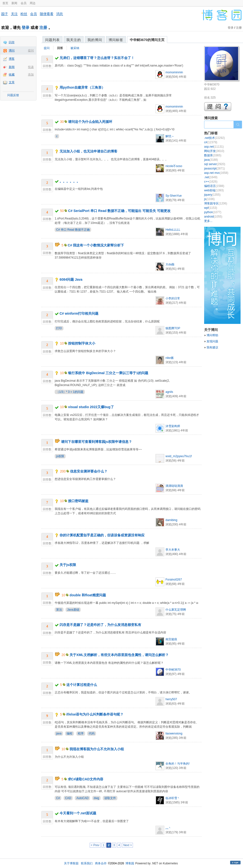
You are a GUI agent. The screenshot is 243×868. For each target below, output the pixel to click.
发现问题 (212, 341)
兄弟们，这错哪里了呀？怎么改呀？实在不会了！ (97, 58)
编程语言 (214, 186)
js (209, 199)
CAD (68, 798)
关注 (14, 14)
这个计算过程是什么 (82, 685)
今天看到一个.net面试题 (78, 813)
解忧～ (170, 136)
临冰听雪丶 (173, 798)
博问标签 (116, 40)
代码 (92, 733)
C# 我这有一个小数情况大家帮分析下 (96, 245)
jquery (212, 195)
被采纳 (75, 48)
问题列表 (52, 40)
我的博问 (95, 40)
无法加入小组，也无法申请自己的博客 (88, 151)
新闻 (14, 3)
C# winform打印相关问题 (79, 313)
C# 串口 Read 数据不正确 (73, 230)
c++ (211, 182)
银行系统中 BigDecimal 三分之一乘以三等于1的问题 (108, 373)
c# (211, 142)
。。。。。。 (70, 181)
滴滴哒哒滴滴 (174, 486)
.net (211, 177)
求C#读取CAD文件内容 (86, 779)
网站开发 (214, 151)
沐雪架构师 (173, 426)
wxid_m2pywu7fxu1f (179, 456)
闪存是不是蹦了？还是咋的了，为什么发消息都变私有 (100, 625)
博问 (12, 51)
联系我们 (87, 863)
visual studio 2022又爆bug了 (91, 407)
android (213, 217)
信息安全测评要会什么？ (89, 471)
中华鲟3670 (173, 670)
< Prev (95, 845)
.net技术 (214, 138)
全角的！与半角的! (178, 764)
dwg (96, 798)
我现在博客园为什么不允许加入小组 (97, 749)
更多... (208, 221)
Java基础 (73, 610)
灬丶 (168, 828)
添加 (31, 75)
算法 (59, 610)
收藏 (12, 75)
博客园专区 (216, 203)
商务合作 (101, 863)
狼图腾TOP (173, 328)
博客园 (130, 863)
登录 (26, 28)
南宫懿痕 (171, 639)
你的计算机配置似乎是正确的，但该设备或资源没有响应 (102, 535)
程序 (81, 733)
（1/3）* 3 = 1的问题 (70, 392)
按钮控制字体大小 (82, 343)
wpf (211, 208)
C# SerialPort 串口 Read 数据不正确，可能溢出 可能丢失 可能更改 (119, 211)
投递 (31, 67)
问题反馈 (13, 95)
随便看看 (47, 14)
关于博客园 (71, 863)
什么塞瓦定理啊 (176, 610)
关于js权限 (68, 565)
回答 (60, 48)
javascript (214, 169)
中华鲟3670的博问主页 (147, 40)
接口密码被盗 (78, 501)
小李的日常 (173, 298)
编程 (69, 733)
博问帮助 (212, 335)
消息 (60, 14)
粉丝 (24, 14)
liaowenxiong (174, 733)
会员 (24, 3)
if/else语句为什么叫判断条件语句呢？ (95, 714)
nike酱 (170, 358)
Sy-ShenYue (174, 196)
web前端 (214, 190)
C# (58, 798)
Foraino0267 (174, 580)
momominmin (174, 72)
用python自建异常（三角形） (82, 87)
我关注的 (74, 40)
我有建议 (212, 347)
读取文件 (110, 798)
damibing (171, 520)
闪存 (12, 42)
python (213, 212)
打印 (59, 328)
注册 (43, 28)
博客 (12, 59)
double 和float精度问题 (88, 595)
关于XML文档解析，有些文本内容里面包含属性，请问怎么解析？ (119, 655)
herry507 (171, 699)
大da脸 (170, 264)
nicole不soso (174, 166)
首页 (5, 3)
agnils (169, 392)
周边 (33, 3)
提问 (31, 51)
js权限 (60, 456)
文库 (12, 82)
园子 (5, 14)
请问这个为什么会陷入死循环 (90, 122)
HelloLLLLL (173, 230)
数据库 (213, 155)
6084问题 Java (71, 279)
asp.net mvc (216, 173)
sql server (215, 164)
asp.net (214, 147)
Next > (127, 845)
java (59, 733)
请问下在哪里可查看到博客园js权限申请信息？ (96, 442)
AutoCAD (82, 798)
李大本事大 (173, 550)
